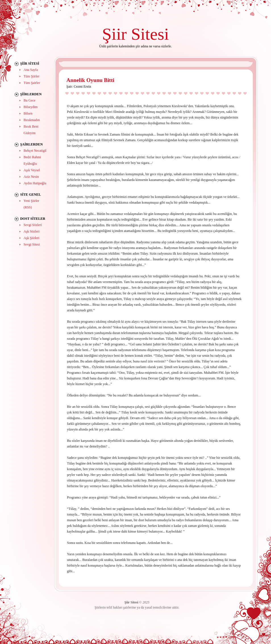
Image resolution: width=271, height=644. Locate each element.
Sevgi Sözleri (33, 225)
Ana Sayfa (31, 70)
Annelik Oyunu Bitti (90, 80)
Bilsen (28, 113)
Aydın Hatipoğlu (35, 183)
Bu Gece (30, 100)
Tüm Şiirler (32, 76)
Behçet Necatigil (35, 151)
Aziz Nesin (31, 177)
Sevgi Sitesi (32, 244)
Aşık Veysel (32, 170)
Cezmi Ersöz (82, 86)
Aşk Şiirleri (32, 238)
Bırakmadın (32, 120)
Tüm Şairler (32, 83)
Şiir (114, 34)
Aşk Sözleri (32, 231)
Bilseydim (31, 107)
